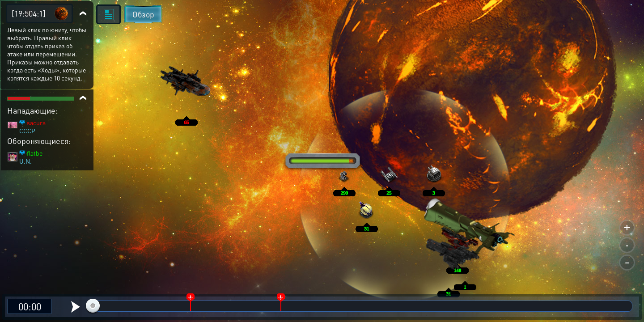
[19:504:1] (29, 13)
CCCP (27, 131)
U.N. (25, 161)
